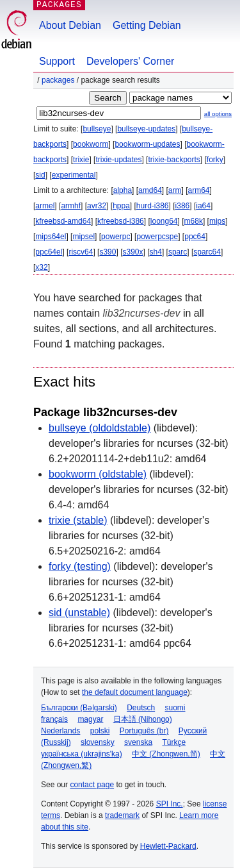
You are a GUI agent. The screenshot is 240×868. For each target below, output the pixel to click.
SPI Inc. (170, 804)
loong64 (164, 221)
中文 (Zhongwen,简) (166, 754)
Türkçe (174, 742)
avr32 (97, 206)
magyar (90, 719)
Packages (58, 80)
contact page (92, 785)
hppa (121, 206)
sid (40, 175)
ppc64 (195, 237)
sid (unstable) (79, 613)
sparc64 (207, 252)
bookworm (91, 144)
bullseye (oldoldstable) (100, 428)
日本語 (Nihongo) (143, 719)
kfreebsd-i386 (121, 221)
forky (215, 160)
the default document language (135, 692)
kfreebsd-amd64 (63, 221)
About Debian (70, 25)
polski (100, 731)
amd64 (150, 190)
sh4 (156, 252)
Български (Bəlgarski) (79, 708)
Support (57, 61)
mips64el (51, 237)
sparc (178, 252)
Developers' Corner (130, 61)
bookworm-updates (147, 144)
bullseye (97, 129)
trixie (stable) (78, 520)
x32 (41, 267)
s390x (132, 252)
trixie (81, 160)
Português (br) (144, 731)
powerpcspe (157, 237)
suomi (175, 708)
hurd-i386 (153, 206)
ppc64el (49, 252)
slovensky (98, 742)
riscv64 (81, 252)
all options (218, 114)
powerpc (116, 237)
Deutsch (141, 708)
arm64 (199, 190)
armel (45, 206)
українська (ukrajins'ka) (82, 754)
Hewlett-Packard (168, 846)
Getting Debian (147, 25)
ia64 (203, 206)
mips (217, 221)
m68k (194, 221)
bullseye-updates (146, 129)
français (54, 719)
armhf (71, 206)
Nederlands (60, 731)
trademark (122, 815)
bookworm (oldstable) (98, 474)
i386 (183, 206)
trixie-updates (118, 160)
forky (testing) (80, 566)
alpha (123, 190)
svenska (138, 742)
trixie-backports (174, 160)
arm (175, 190)
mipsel (84, 237)
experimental (74, 175)
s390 (108, 252)
